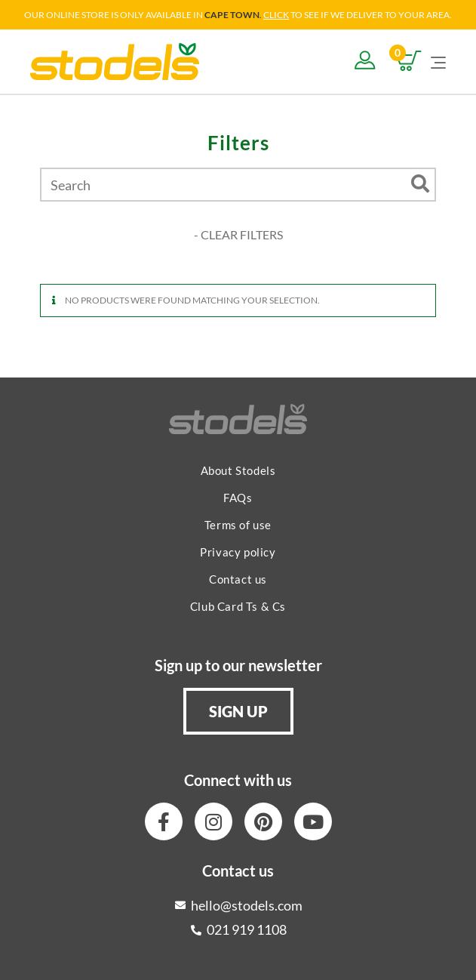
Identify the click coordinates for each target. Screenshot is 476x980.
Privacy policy (238, 552)
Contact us (238, 579)
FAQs (238, 498)
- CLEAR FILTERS (238, 234)
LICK (279, 15)
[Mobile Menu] (438, 61)
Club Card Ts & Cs (238, 606)
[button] (238, 711)
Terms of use (238, 525)
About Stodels (238, 470)
